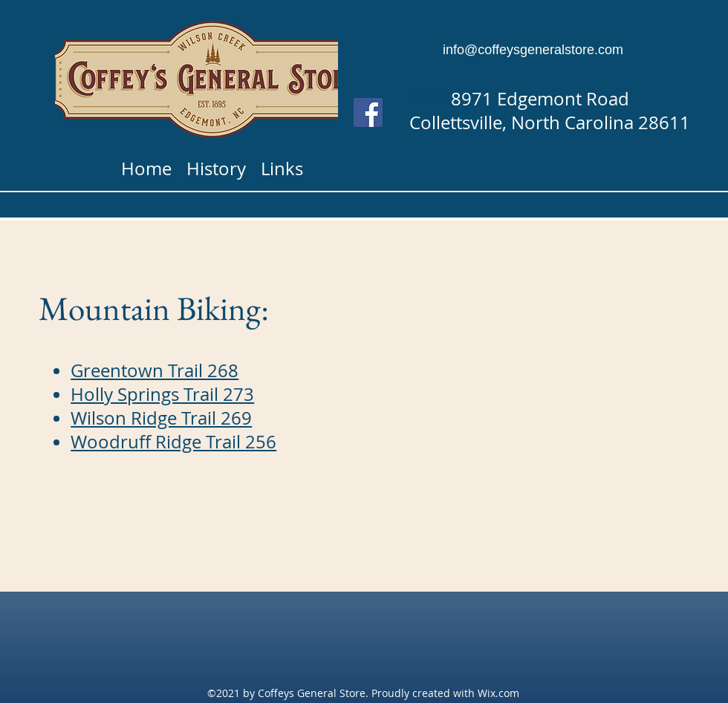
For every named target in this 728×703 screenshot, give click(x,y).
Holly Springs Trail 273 (162, 394)
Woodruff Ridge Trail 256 (173, 442)
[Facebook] (368, 112)
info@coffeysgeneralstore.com (533, 50)
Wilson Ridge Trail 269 (161, 418)
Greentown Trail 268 (155, 370)
